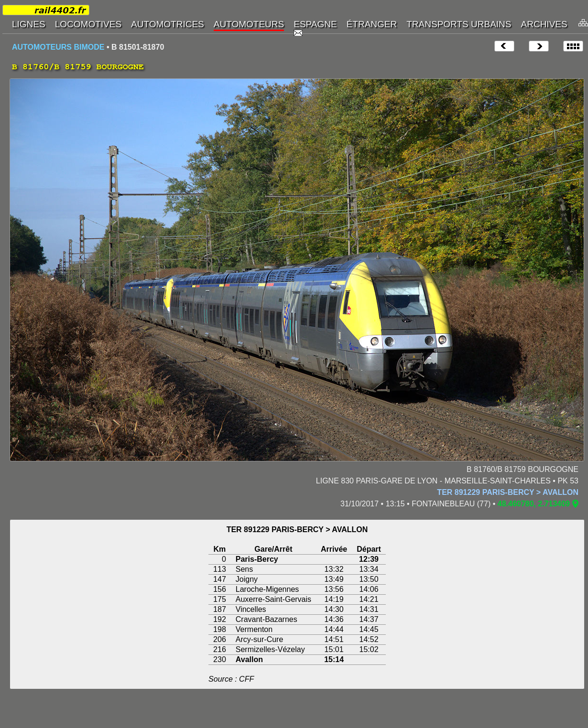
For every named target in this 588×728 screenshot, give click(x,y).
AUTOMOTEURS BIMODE (58, 47)
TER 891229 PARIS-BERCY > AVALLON (508, 492)
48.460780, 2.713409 (534, 504)
